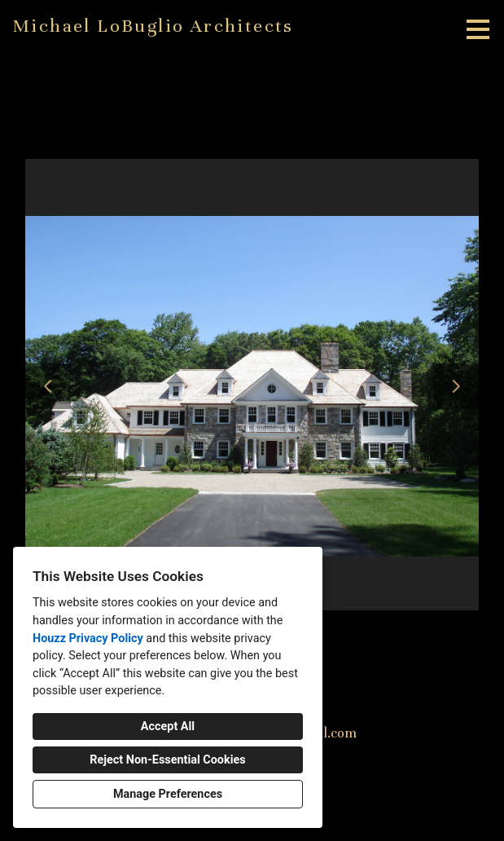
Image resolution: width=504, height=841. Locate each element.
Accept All (168, 727)
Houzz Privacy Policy (88, 638)
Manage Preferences (168, 794)
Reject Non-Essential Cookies (167, 760)
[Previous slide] (48, 386)
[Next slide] (456, 386)
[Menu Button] (478, 29)
